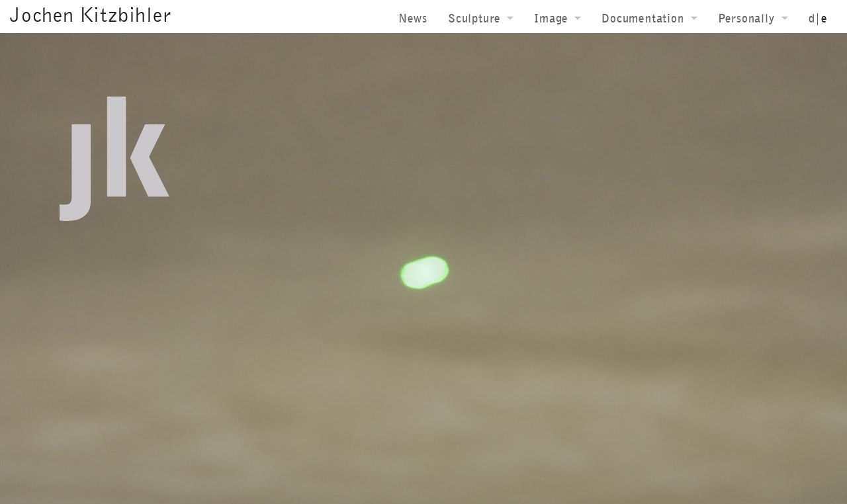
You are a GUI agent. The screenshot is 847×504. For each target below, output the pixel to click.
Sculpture (474, 18)
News (413, 18)
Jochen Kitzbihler (91, 15)
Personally (746, 18)
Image (551, 18)
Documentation (643, 18)
